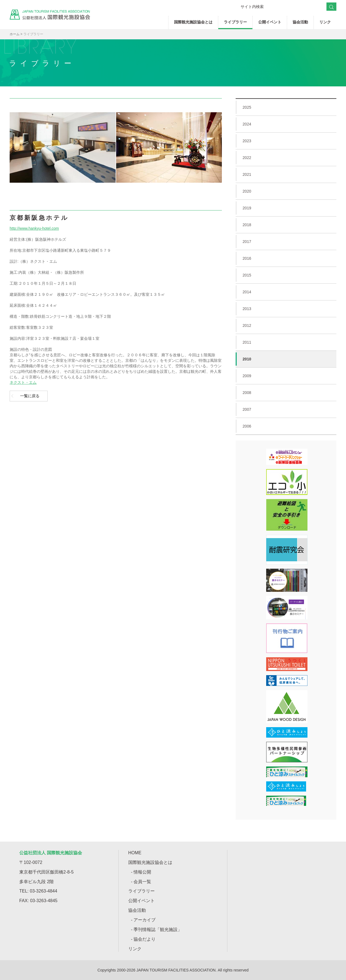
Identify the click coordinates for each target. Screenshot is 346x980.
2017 (286, 242)
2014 (286, 292)
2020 (286, 191)
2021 (286, 174)
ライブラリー (235, 22)
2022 (286, 158)
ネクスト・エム (23, 382)
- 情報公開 (141, 872)
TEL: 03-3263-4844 (38, 891)
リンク (325, 22)
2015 (286, 275)
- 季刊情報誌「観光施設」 (157, 930)
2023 (286, 141)
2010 (243, 359)
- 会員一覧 (141, 882)
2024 (286, 124)
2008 (286, 393)
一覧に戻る (30, 396)
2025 (286, 107)
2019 (286, 208)
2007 (286, 409)
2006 (286, 426)
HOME (135, 853)
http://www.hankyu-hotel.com (34, 228)
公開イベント (270, 22)
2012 (286, 325)
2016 (286, 258)
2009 (286, 376)
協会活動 (300, 22)
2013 (286, 309)
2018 (286, 225)
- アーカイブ (143, 920)
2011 (286, 342)
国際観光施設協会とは (193, 22)
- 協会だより (143, 939)
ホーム (15, 34)
